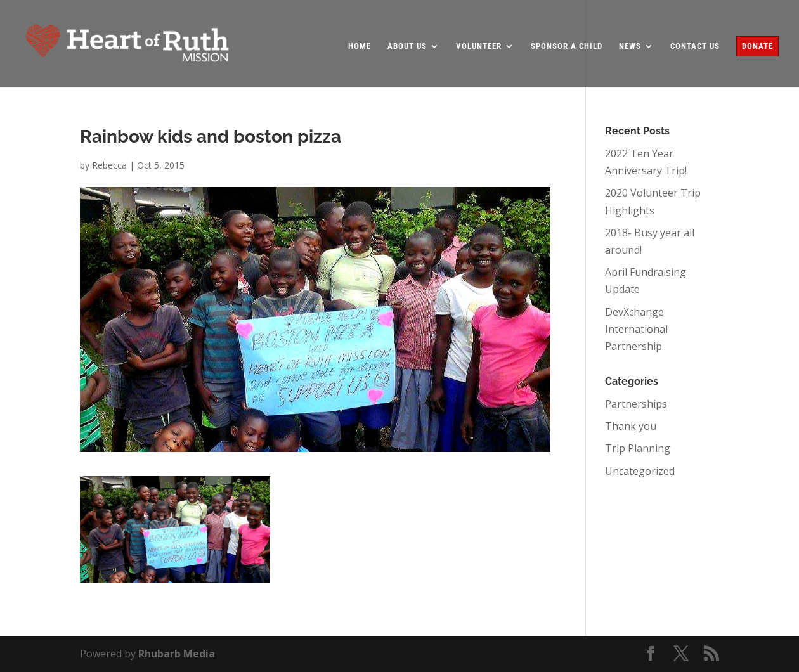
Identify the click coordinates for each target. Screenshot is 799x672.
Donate (757, 46)
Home (360, 46)
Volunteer (479, 46)
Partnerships (636, 404)
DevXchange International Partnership (636, 329)
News (630, 46)
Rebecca (109, 165)
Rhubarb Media (177, 654)
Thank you (631, 426)
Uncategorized (640, 471)
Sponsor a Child (567, 46)
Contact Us (695, 46)
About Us (407, 46)
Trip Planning (638, 448)
